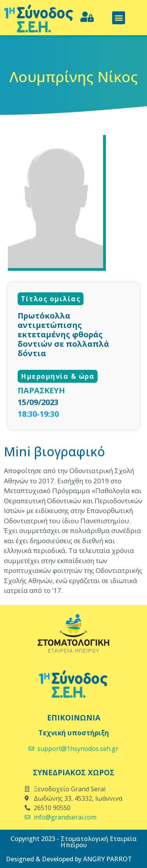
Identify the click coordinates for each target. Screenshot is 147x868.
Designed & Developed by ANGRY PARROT (69, 859)
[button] (119, 18)
